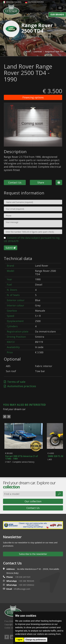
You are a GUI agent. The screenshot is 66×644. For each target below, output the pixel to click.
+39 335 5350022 (26, 585)
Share (41, 182)
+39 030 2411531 (23, 577)
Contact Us (15, 182)
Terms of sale (15, 382)
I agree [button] (19, 640)
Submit (11, 248)
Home (28, 52)
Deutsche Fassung (34, 2)
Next (9, 417)
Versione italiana (12, 2)
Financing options (33, 97)
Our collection (33, 501)
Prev (5, 417)
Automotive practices (20, 386)
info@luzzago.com (22, 589)
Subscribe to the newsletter (33, 554)
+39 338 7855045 (26, 581)
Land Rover (38, 52)
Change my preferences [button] (36, 640)
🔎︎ (59, 494)
